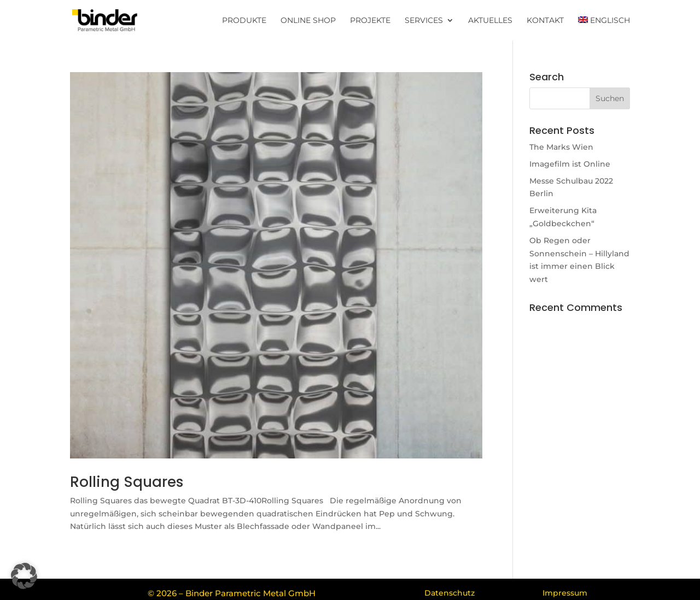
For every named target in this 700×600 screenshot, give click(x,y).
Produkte (244, 21)
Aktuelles (490, 21)
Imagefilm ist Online (570, 164)
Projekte (370, 21)
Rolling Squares (127, 482)
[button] (24, 576)
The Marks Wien (561, 147)
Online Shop (308, 21)
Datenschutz (450, 593)
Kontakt (545, 21)
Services (424, 21)
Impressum (565, 593)
